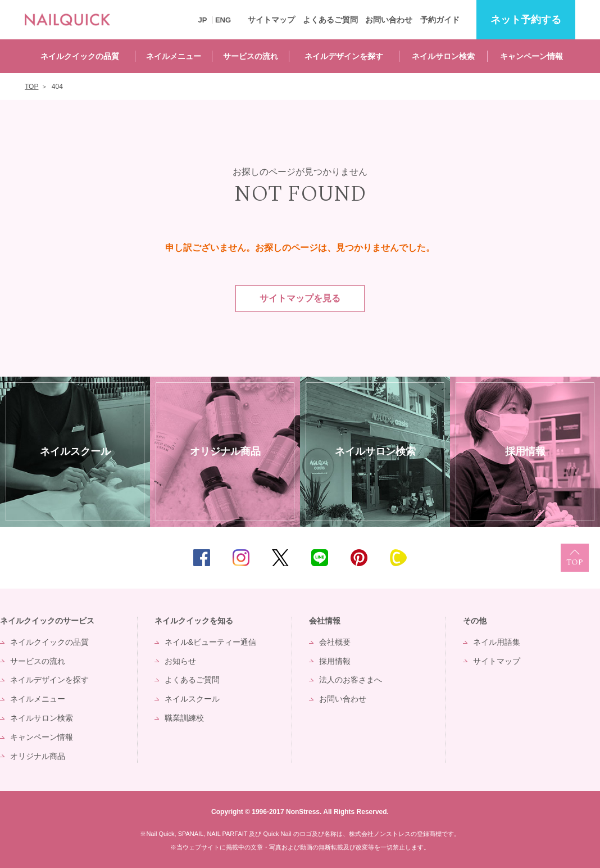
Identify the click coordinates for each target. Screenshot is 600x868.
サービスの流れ (251, 56)
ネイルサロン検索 (443, 56)
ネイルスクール (192, 699)
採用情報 (335, 661)
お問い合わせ (389, 20)
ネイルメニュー (174, 56)
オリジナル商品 (38, 756)
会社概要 (335, 642)
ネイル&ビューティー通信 (210, 642)
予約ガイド (440, 20)
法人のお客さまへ (351, 680)
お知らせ (180, 661)
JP (202, 20)
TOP (575, 558)
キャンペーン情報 (531, 56)
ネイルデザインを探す (344, 56)
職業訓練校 (184, 718)
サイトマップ (271, 20)
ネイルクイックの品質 (80, 56)
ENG (223, 20)
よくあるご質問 (330, 20)
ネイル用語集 (497, 642)
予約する (526, 20)
